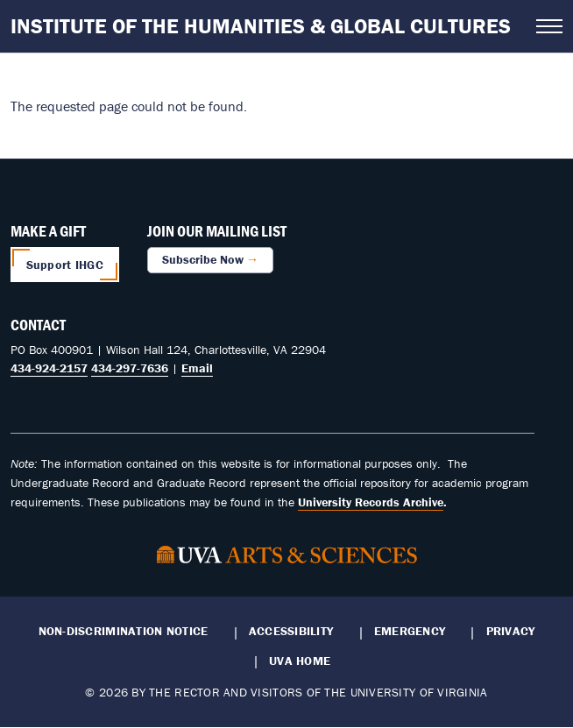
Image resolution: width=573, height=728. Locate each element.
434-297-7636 (130, 368)
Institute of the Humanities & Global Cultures (261, 26)
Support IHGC (65, 265)
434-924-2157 (49, 368)
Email (197, 368)
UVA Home (300, 661)
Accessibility (291, 631)
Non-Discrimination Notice (124, 631)
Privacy (511, 631)
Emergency (410, 631)
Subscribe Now (203, 259)
